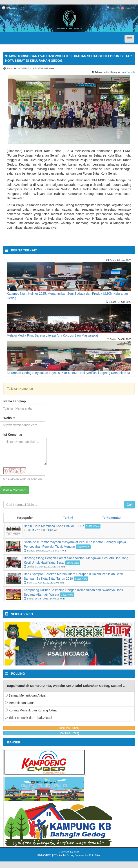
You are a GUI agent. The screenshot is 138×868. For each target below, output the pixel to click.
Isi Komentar (13, 435)
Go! (129, 505)
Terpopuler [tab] (25, 518)
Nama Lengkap (15, 401)
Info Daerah (128, 72)
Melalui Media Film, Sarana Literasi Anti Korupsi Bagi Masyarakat (52, 335)
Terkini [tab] (68, 518)
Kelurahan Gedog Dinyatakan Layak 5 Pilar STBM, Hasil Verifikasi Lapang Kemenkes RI (68, 373)
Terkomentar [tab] (111, 518)
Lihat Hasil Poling (69, 733)
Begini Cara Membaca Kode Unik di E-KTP (54, 526)
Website (9, 418)
